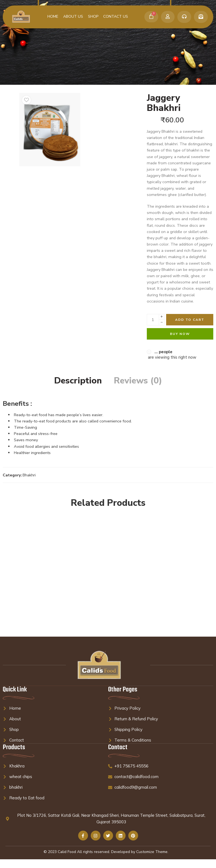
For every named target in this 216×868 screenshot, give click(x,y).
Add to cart (190, 320)
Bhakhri (116, 41)
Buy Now (180, 334)
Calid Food (67, 852)
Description (78, 381)
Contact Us (116, 16)
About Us (73, 16)
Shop (93, 16)
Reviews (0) (138, 381)
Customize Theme (152, 852)
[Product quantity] (153, 320)
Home (53, 16)
